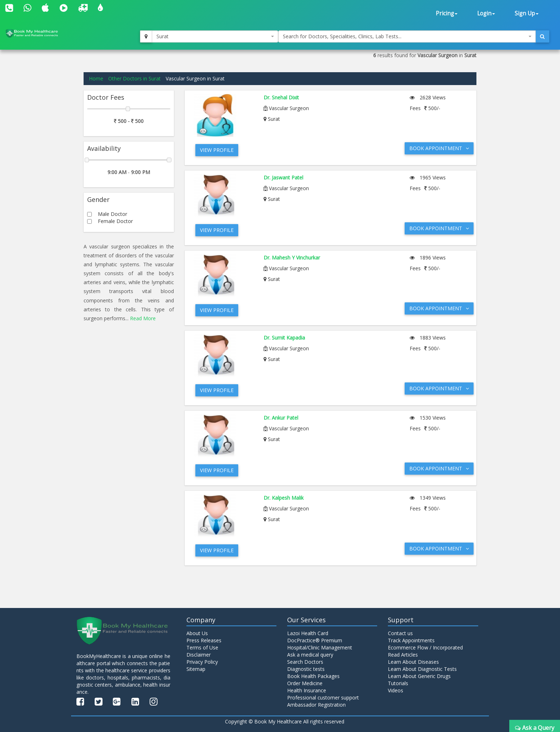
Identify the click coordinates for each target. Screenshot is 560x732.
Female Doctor (115, 221)
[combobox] (215, 36)
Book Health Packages (313, 676)
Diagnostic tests (306, 669)
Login (486, 13)
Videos (396, 690)
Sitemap (196, 669)
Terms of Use (202, 647)
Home (96, 78)
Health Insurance (307, 690)
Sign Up (527, 13)
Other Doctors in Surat (134, 78)
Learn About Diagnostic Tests (422, 669)
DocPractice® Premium (315, 640)
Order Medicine (305, 683)
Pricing (447, 13)
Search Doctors (305, 662)
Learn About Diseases (413, 662)
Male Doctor (112, 214)
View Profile (217, 150)
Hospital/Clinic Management (320, 647)
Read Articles (403, 655)
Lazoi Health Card (308, 633)
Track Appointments (411, 640)
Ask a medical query (310, 655)
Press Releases (204, 640)
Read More (143, 318)
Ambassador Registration (316, 705)
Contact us (400, 633)
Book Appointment (439, 148)
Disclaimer (199, 655)
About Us (197, 633)
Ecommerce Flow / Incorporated (425, 647)
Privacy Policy (202, 662)
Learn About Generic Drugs (419, 676)
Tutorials (398, 683)
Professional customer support (323, 698)
